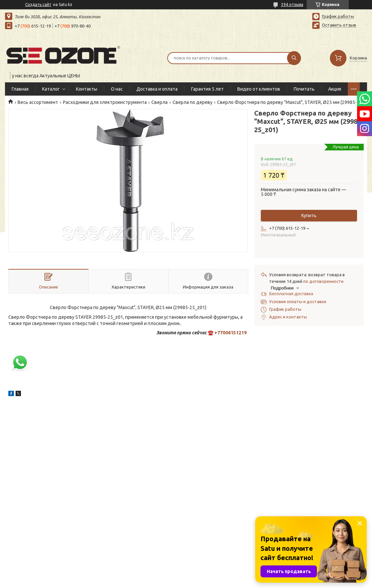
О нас (117, 89)
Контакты (87, 89)
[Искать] (294, 58)
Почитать (304, 89)
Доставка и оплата (157, 89)
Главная (20, 89)
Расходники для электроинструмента (105, 102)
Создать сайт (38, 4)
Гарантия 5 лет (207, 89)
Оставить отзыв (339, 25)
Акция (335, 89)
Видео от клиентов (259, 89)
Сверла (159, 102)
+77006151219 (230, 333)
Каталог (51, 89)
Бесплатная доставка (291, 294)
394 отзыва (292, 4)
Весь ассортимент (38, 102)
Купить (309, 215)
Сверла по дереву (192, 102)
